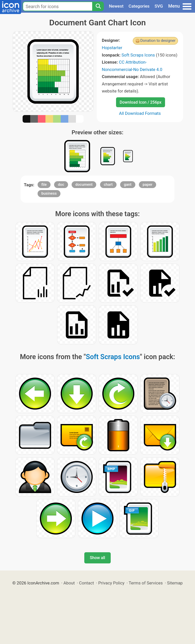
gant (128, 185)
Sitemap (175, 583)
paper (148, 185)
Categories (139, 6)
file (44, 185)
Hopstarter (112, 48)
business (49, 193)
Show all (97, 558)
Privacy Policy (111, 583)
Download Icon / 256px (140, 102)
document (84, 185)
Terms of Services (146, 583)
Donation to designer (158, 41)
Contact (86, 583)
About (69, 583)
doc (61, 185)
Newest (116, 6)
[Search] (98, 6)
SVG (159, 6)
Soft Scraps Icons (138, 55)
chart (108, 185)
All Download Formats (140, 113)
